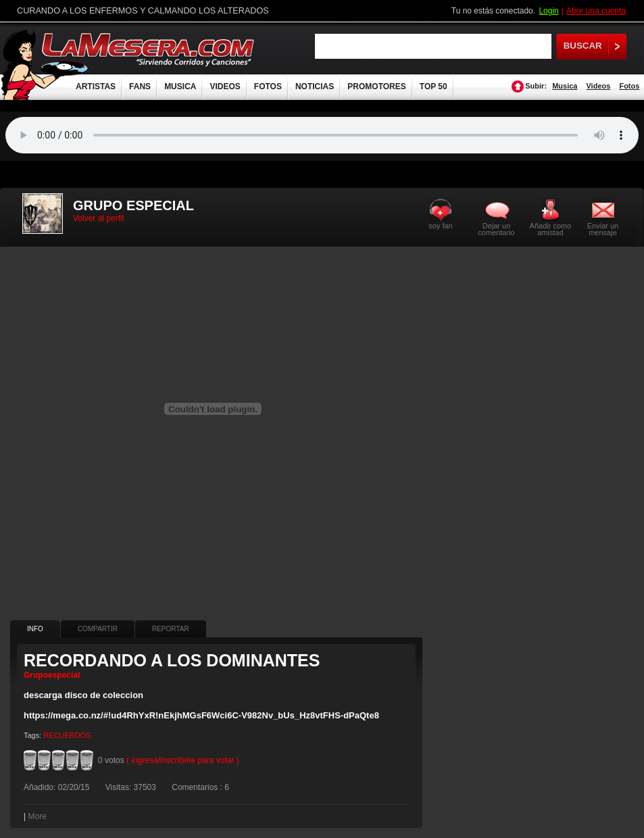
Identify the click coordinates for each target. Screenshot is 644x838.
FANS (140, 87)
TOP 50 (434, 87)
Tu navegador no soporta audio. (322, 135)
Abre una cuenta (596, 11)
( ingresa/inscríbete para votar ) (183, 760)
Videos (598, 86)
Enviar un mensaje (603, 229)
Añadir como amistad (551, 229)
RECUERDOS (67, 735)
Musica (565, 86)
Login (548, 11)
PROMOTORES (376, 87)
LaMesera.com (149, 49)
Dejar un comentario (496, 229)
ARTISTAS (96, 87)
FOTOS (268, 87)
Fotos (629, 86)
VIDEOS (225, 87)
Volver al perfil (98, 218)
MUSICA (180, 87)
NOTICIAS (315, 87)
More (37, 816)
